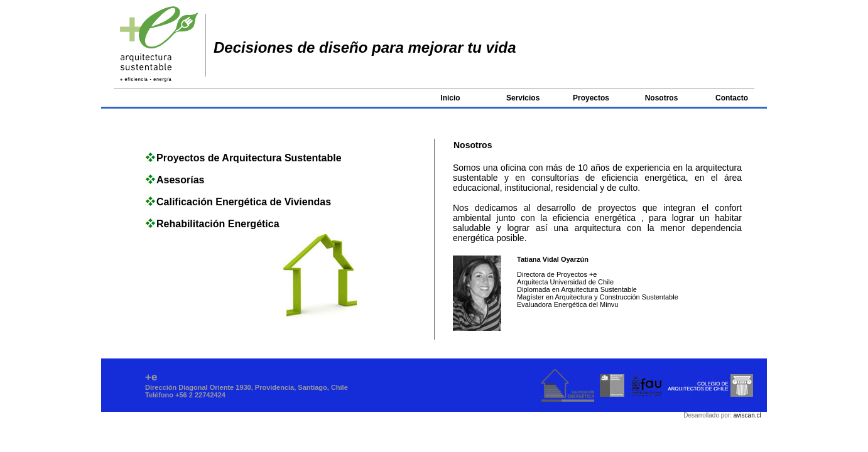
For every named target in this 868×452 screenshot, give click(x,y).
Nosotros (662, 98)
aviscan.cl (747, 415)
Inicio (450, 98)
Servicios (523, 98)
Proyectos (591, 98)
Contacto (732, 98)
